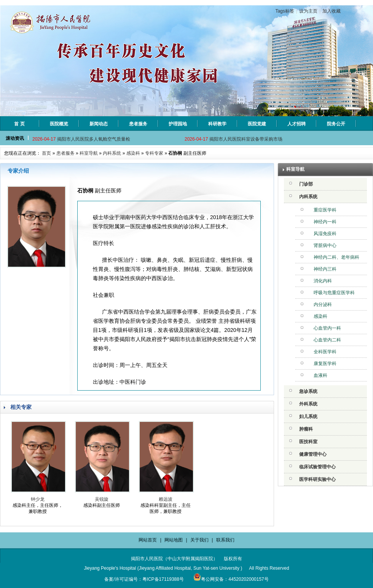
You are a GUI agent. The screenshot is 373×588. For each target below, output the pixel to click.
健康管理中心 (313, 454)
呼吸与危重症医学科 (334, 293)
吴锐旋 (102, 499)
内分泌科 (323, 304)
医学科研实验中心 (317, 479)
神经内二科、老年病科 (336, 257)
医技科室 (308, 442)
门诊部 (306, 184)
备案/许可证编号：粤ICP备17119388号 (144, 579)
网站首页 (148, 540)
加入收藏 (332, 11)
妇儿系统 (308, 417)
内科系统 (112, 153)
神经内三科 (325, 269)
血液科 (320, 375)
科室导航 (89, 153)
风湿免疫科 (325, 234)
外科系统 (308, 404)
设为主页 (308, 11)
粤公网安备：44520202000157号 (231, 579)
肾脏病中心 (325, 245)
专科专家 (154, 153)
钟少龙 (38, 499)
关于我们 (199, 540)
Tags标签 (285, 11)
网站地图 (174, 540)
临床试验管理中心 (317, 467)
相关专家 (21, 407)
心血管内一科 (327, 328)
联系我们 (225, 540)
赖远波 (166, 499)
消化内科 (323, 281)
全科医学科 (325, 352)
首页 (46, 153)
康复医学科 (325, 364)
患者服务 (65, 153)
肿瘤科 (306, 429)
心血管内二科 (327, 340)
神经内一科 (325, 222)
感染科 (133, 153)
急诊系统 (308, 391)
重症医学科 (325, 210)
